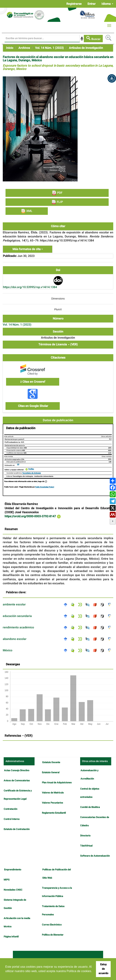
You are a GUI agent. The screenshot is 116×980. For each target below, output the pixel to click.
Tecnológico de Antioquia (32, 473)
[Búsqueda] (42, 39)
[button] (112, 78)
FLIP (57, 202)
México (8, 650)
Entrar (92, 4)
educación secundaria (17, 616)
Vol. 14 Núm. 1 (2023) (49, 48)
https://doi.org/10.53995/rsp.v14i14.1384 (30, 287)
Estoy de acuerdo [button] (103, 969)
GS (18, 464)
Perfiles (31, 469)
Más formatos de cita (28, 249)
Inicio (10, 48)
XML (27, 211)
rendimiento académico (18, 627)
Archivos (24, 48)
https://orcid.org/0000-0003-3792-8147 (33, 516)
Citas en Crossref (33, 382)
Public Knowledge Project (45, 487)
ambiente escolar (14, 604)
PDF (57, 193)
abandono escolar (15, 639)
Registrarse (74, 4)
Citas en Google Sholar (33, 406)
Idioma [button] (107, 4)
